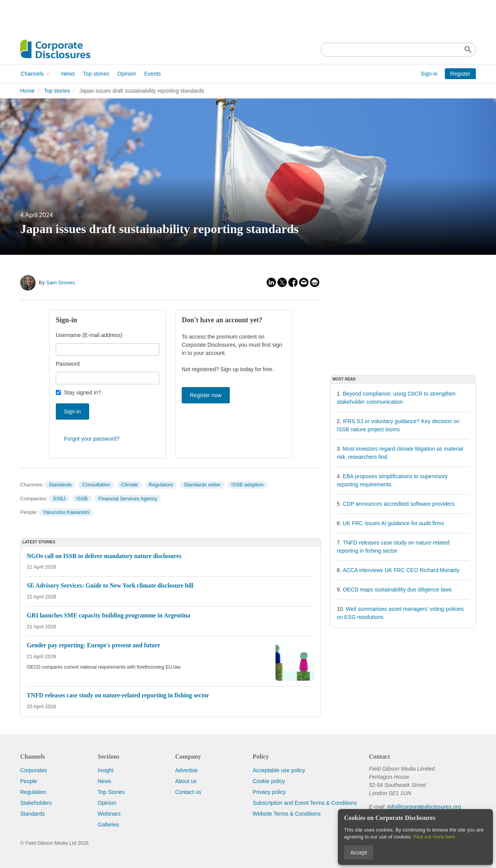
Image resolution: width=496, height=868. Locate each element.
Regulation (33, 792)
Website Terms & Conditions (287, 814)
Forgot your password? (92, 439)
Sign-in (429, 74)
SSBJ (59, 499)
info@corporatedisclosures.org (424, 807)
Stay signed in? (83, 393)
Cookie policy (269, 781)
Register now (206, 395)
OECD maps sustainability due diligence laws (397, 590)
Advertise (186, 770)
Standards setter (202, 485)
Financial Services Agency (128, 499)
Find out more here (434, 837)
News (68, 74)
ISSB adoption (247, 485)
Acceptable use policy (279, 770)
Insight (106, 770)
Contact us (188, 792)
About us (186, 781)
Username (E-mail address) (89, 335)
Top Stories (111, 792)
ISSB (82, 499)
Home (27, 91)
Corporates (34, 770)
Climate (129, 485)
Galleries (108, 825)
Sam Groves (60, 283)
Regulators (161, 485)
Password (68, 364)
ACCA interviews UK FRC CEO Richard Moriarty (401, 570)
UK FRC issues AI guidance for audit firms (394, 523)
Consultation (96, 485)
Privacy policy (269, 792)
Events (152, 74)
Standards (60, 485)
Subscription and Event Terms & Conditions (305, 803)
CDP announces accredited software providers (399, 504)
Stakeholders (36, 803)
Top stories (96, 74)
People (29, 781)
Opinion (126, 74)
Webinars (109, 814)
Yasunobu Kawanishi (66, 512)
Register (460, 74)
